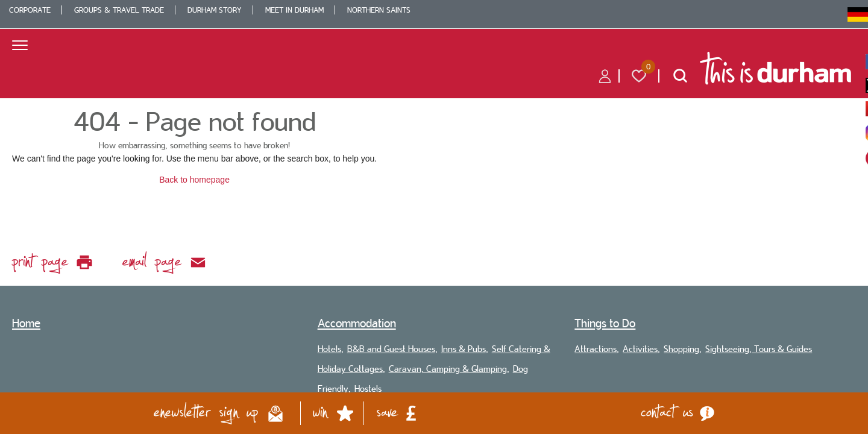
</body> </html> (434, 217)
